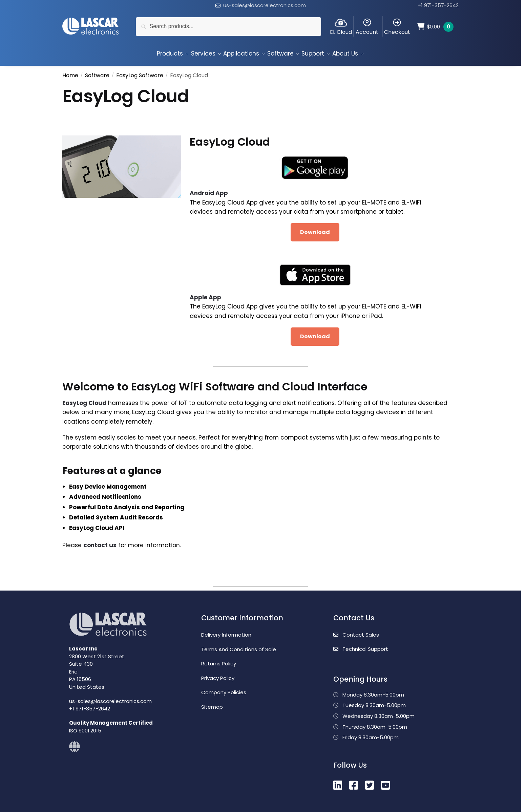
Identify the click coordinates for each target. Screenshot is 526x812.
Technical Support (361, 646)
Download (315, 229)
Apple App (205, 294)
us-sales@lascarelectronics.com (265, 5)
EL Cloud (341, 27)
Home (70, 72)
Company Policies (224, 689)
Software (97, 72)
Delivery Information (226, 632)
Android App (209, 190)
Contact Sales (356, 632)
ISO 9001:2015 (85, 728)
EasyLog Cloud (84, 400)
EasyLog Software (140, 72)
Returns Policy (219, 660)
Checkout (397, 27)
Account (367, 27)
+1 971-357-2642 (438, 5)
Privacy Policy (218, 675)
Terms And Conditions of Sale (239, 646)
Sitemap (212, 704)
